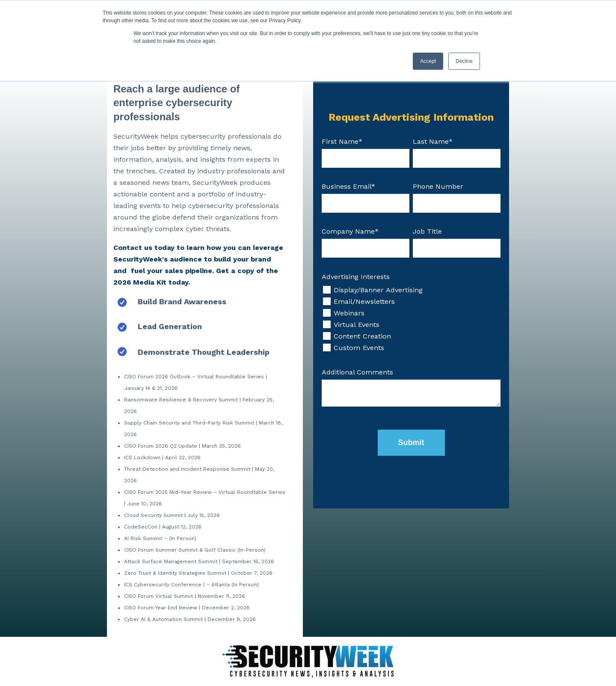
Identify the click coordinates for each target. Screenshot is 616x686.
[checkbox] (411, 319)
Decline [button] (464, 61)
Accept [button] (428, 61)
